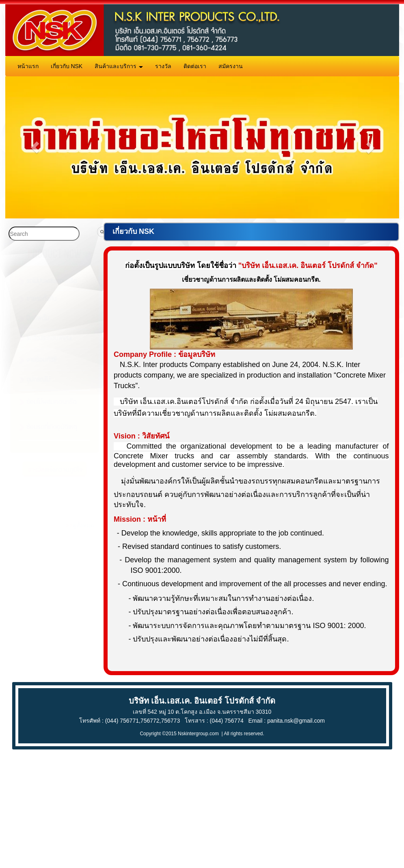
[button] (33, 148)
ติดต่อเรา (195, 66)
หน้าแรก (28, 66)
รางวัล (163, 66)
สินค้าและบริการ (119, 66)
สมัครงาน (231, 66)
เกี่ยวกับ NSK (67, 66)
